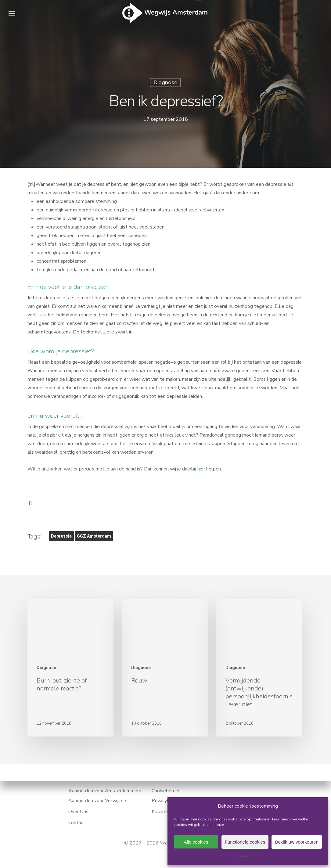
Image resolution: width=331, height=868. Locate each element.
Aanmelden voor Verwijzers (98, 801)
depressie (61, 536)
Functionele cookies (245, 842)
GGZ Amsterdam (94, 536)
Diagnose (165, 83)
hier (201, 469)
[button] (12, 13)
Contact (77, 823)
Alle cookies (196, 842)
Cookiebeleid (165, 791)
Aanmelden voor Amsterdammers (105, 791)
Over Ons (78, 812)
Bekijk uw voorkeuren (297, 842)
